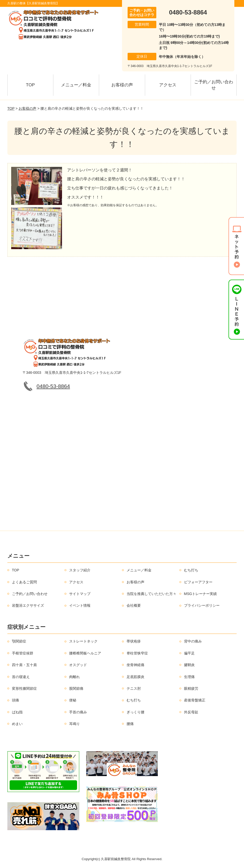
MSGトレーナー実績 (201, 594)
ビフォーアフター (198, 582)
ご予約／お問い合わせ (214, 85)
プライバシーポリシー (202, 605)
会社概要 (134, 605)
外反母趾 (191, 712)
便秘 (73, 700)
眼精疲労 (191, 688)
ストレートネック (83, 641)
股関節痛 (76, 688)
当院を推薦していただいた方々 (151, 594)
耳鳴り (74, 724)
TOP (30, 85)
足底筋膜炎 (135, 677)
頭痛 (16, 700)
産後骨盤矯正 (195, 700)
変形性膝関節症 (24, 688)
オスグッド (78, 665)
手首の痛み (78, 712)
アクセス (168, 85)
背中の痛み (193, 641)
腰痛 (130, 724)
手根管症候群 (23, 653)
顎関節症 (19, 641)
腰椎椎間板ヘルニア (85, 653)
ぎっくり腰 (135, 712)
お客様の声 (122, 85)
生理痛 (189, 677)
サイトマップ (80, 594)
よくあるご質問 (24, 582)
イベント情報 (80, 605)
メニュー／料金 (76, 85)
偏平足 (189, 653)
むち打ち (191, 570)
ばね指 (17, 712)
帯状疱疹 (134, 641)
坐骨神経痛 (135, 665)
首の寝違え (21, 677)
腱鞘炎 (189, 665)
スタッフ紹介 (80, 570)
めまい (17, 724)
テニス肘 (134, 688)
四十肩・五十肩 (24, 665)
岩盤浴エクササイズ (28, 605)
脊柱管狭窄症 (137, 653)
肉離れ (74, 677)
